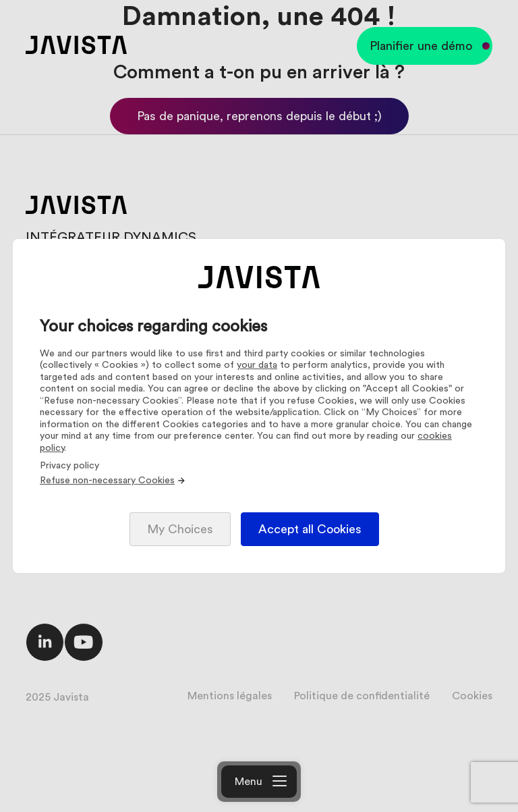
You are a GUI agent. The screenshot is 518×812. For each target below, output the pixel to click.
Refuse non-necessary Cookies (113, 481)
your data (257, 365)
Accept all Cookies (310, 529)
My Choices (180, 529)
